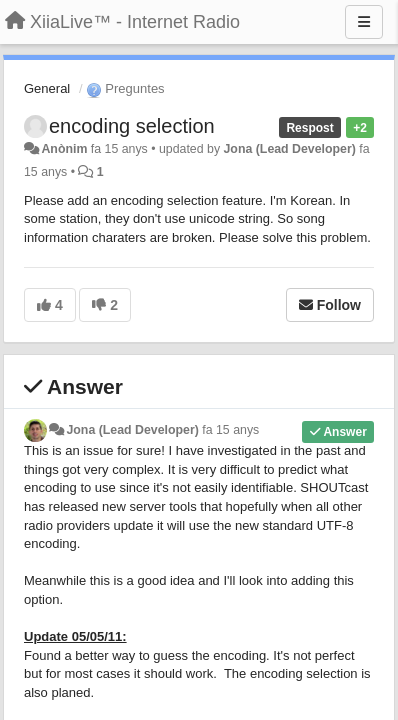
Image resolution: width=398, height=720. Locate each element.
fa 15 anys (230, 430)
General (47, 88)
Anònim (64, 149)
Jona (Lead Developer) (290, 149)
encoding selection (132, 126)
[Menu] (364, 22)
